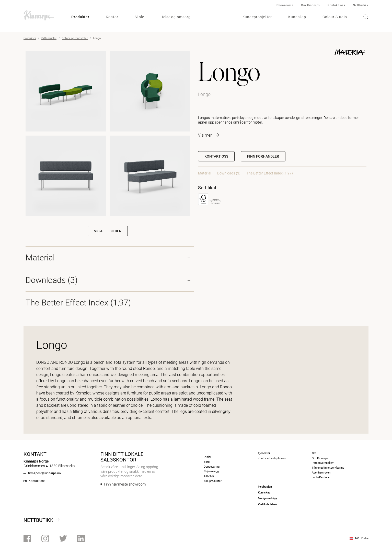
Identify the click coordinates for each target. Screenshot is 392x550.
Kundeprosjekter (257, 17)
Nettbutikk (361, 5)
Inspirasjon (265, 487)
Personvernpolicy (323, 463)
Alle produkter (213, 481)
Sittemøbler (49, 38)
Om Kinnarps (310, 5)
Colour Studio (335, 17)
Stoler (207, 457)
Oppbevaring (212, 467)
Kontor (112, 17)
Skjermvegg (211, 471)
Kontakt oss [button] (216, 156)
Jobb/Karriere (321, 477)
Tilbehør (209, 476)
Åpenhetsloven (321, 473)
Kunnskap (297, 17)
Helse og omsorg (176, 17)
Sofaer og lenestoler (75, 38)
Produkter (80, 17)
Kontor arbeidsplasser (272, 458)
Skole (140, 17)
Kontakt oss (336, 5)
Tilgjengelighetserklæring (328, 468)
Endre (365, 538)
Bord (207, 462)
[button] (263, 156)
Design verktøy (267, 498)
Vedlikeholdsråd (268, 504)
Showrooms (285, 5)
